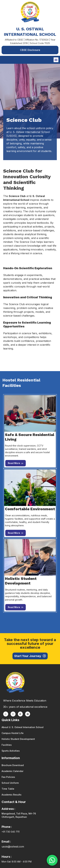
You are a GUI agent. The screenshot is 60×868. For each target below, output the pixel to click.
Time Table (8, 789)
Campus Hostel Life (13, 733)
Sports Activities (11, 751)
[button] (56, 60)
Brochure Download (13, 765)
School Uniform (10, 783)
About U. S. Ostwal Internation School (23, 727)
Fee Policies (8, 777)
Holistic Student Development (18, 739)
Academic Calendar (12, 771)
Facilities (7, 745)
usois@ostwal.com (13, 847)
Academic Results (12, 795)
